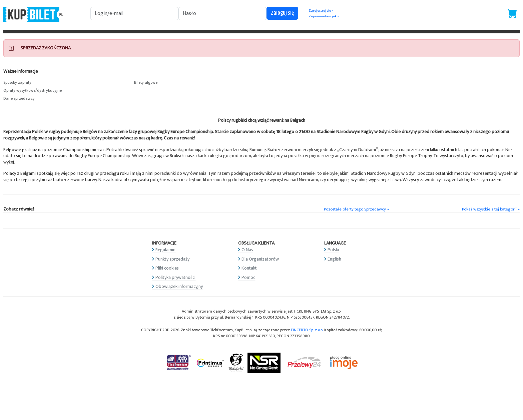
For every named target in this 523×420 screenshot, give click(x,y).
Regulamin (165, 250)
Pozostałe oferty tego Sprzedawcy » (356, 209)
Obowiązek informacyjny (179, 286)
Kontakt (249, 268)
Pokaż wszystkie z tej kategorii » (491, 209)
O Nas (247, 250)
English (334, 259)
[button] (65, 83)
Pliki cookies (167, 268)
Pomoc (248, 277)
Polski (333, 250)
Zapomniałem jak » (324, 16)
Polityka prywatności (175, 277)
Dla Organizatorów (260, 259)
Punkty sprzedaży (172, 259)
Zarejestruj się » (321, 11)
